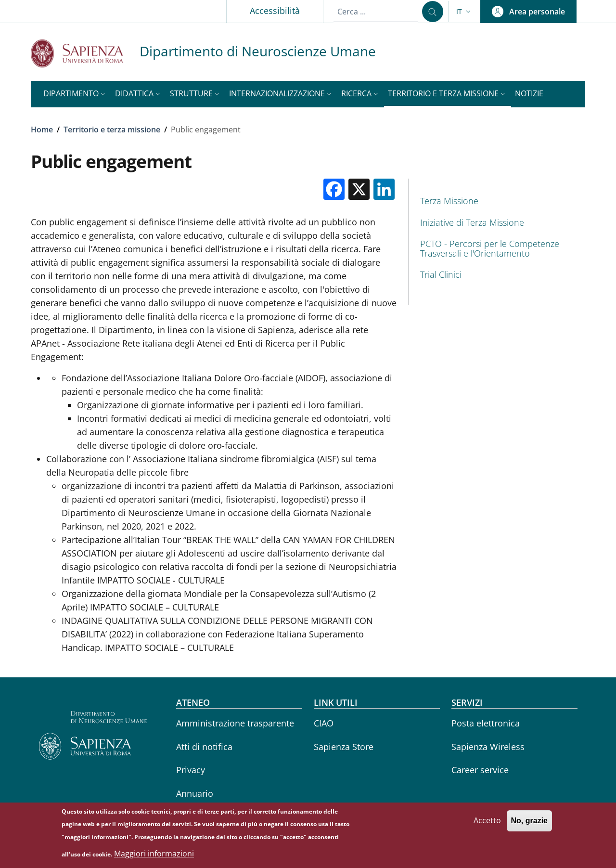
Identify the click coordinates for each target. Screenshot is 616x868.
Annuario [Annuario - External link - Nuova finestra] (195, 793)
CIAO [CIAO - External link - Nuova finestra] (324, 723)
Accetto (487, 824)
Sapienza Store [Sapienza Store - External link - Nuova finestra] (344, 747)
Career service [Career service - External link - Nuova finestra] (480, 770)
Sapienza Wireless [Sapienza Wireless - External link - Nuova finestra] (488, 747)
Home (42, 130)
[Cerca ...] (433, 12)
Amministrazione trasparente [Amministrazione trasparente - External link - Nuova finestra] (235, 723)
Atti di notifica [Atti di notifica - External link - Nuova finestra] (204, 747)
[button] (464, 12)
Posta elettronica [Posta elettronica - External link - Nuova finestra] (486, 723)
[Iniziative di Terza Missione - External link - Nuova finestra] (497, 223)
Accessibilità (275, 11)
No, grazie (529, 824)
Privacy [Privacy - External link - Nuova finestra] (191, 770)
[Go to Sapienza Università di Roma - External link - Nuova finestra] (85, 53)
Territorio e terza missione (112, 130)
